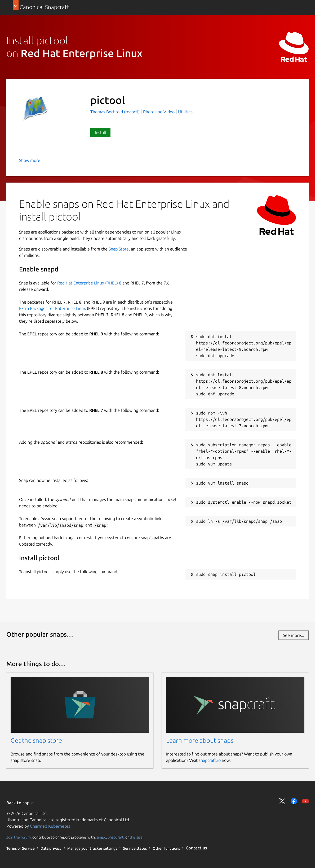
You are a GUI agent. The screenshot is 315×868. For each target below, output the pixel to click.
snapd (101, 837)
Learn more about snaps (200, 740)
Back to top (21, 803)
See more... (294, 635)
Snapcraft (116, 837)
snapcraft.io (210, 760)
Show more (30, 160)
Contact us (196, 848)
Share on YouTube (305, 801)
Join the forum (19, 837)
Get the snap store (36, 740)
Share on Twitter (282, 801)
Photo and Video (159, 112)
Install (100, 132)
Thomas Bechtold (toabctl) (116, 112)
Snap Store (119, 249)
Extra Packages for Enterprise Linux (52, 308)
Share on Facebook (294, 801)
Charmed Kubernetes (50, 826)
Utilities (185, 112)
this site (136, 837)
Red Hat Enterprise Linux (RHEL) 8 (89, 283)
